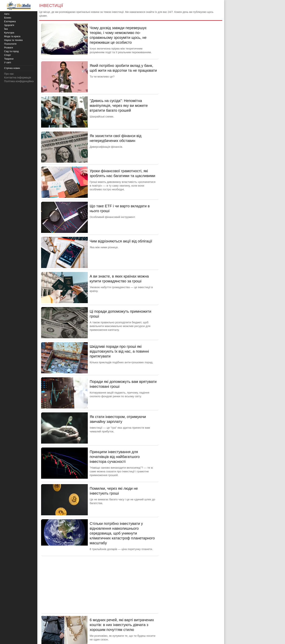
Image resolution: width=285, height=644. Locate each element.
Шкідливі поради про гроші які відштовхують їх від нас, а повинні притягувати (119, 351)
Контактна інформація (18, 78)
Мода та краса (12, 36)
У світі (8, 62)
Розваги (8, 48)
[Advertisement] (100, 584)
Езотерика (10, 21)
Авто (7, 14)
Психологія (10, 44)
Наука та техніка (13, 40)
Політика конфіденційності (20, 81)
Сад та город (11, 51)
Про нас (9, 74)
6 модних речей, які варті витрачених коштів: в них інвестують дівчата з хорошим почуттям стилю (122, 625)
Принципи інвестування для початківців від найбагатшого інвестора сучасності (115, 457)
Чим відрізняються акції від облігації (121, 241)
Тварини (9, 59)
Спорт (8, 55)
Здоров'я (9, 25)
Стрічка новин (12, 68)
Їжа (6, 29)
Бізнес (8, 18)
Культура (9, 33)
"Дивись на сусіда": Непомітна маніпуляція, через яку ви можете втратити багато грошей (119, 106)
